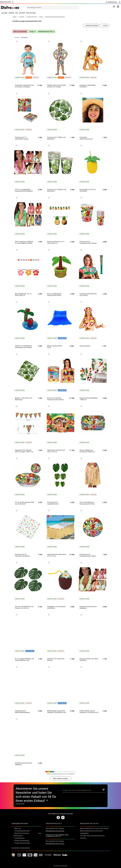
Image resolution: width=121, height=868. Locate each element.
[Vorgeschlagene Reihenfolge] (91, 26)
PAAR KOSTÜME (31, 13)
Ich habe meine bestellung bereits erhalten (92, 837)
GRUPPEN (22, 13)
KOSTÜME (4, 13)
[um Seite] (26, 37)
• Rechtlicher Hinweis (21, 833)
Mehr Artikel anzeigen (61, 778)
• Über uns (17, 828)
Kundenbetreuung (111, 2)
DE (120, 2)
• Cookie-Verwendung (21, 841)
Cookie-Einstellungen (22, 843)
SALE (17, 13)
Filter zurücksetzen (20, 31)
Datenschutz (18, 836)
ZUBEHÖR (11, 13)
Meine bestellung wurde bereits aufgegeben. (92, 832)
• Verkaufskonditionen (22, 831)
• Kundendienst (19, 838)
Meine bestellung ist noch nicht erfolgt (94, 828)
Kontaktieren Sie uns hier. (55, 831)
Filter (105, 26)
